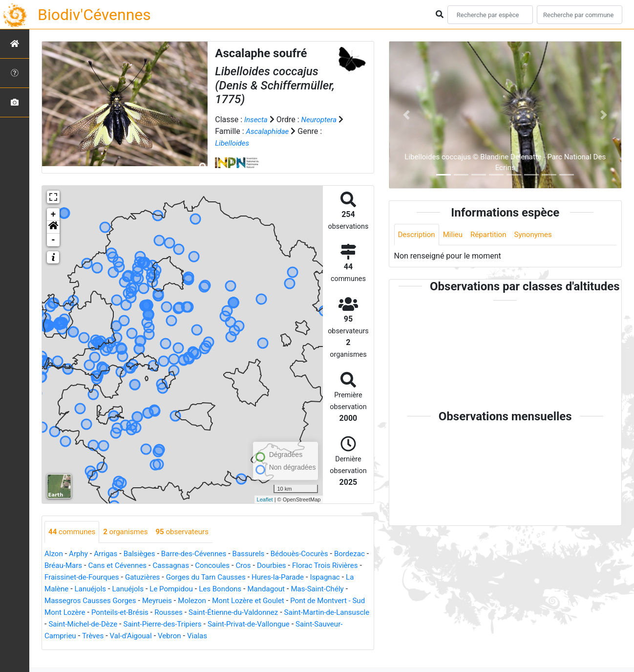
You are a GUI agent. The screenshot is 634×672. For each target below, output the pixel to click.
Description (418, 235)
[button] (53, 227)
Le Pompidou (257, 589)
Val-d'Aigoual (325, 636)
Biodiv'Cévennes (94, 15)
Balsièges (144, 554)
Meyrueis (272, 601)
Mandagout (64, 601)
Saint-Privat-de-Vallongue (135, 636)
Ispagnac (91, 589)
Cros (293, 566)
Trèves (285, 636)
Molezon (308, 601)
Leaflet (265, 499)
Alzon (54, 554)
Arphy (80, 554)
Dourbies (323, 566)
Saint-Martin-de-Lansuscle (191, 624)
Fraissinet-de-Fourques (137, 577)
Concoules (261, 566)
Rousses (320, 613)
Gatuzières (201, 577)
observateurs (189, 532)
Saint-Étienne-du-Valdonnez (92, 624)
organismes (130, 532)
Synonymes (540, 235)
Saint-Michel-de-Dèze (279, 624)
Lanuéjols (172, 589)
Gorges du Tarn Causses (268, 577)
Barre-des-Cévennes (202, 554)
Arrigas (109, 554)
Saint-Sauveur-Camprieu (226, 636)
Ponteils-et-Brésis (268, 613)
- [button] (53, 240)
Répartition (493, 235)
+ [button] (53, 215)
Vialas (86, 648)
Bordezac (61, 566)
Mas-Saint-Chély (118, 601)
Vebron (57, 648)
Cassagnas (217, 566)
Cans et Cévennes (160, 566)
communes (73, 532)
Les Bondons (308, 589)
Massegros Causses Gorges (201, 601)
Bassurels (259, 554)
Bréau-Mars (103, 566)
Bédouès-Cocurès (313, 554)
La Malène (131, 589)
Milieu (456, 235)
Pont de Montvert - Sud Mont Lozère (169, 613)
